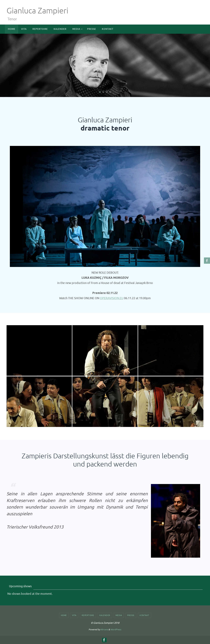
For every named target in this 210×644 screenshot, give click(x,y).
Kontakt (144, 615)
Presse (131, 615)
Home (64, 615)
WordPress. (116, 630)
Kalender (105, 615)
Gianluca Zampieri (37, 11)
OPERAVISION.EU (112, 298)
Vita (74, 615)
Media (119, 615)
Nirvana (104, 630)
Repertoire (88, 615)
